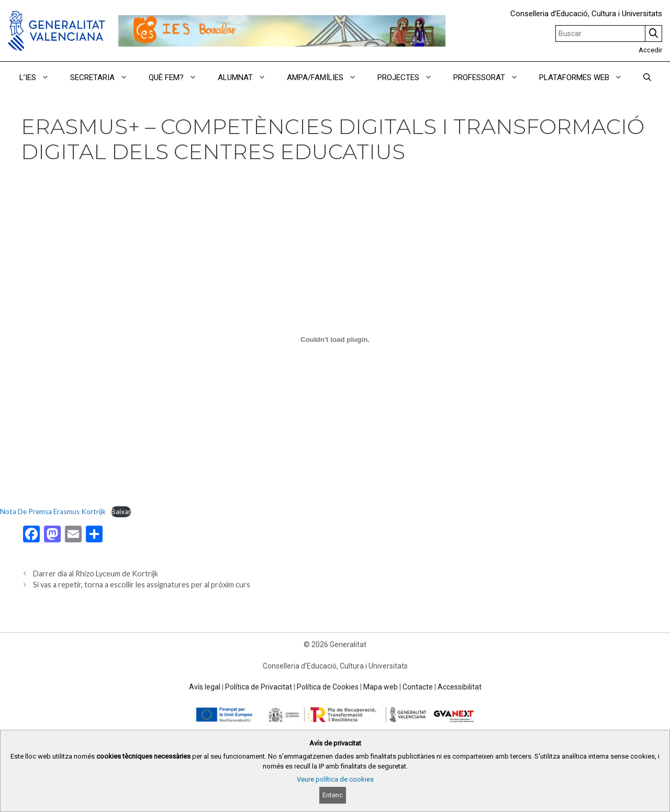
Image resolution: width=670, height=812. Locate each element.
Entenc (333, 795)
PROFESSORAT (491, 77)
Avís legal (205, 687)
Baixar (121, 511)
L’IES (40, 77)
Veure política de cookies (335, 779)
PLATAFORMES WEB (586, 77)
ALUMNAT (247, 77)
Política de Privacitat (259, 687)
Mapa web (381, 687)
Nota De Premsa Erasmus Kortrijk (53, 511)
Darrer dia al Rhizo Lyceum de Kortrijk (96, 574)
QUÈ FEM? (178, 77)
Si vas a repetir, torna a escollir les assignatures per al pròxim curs (142, 585)
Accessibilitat (460, 687)
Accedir (650, 50)
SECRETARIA (104, 77)
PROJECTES (410, 77)
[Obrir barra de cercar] (647, 77)
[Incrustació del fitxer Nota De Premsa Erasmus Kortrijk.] (335, 339)
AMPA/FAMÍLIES (327, 77)
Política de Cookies (328, 687)
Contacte (418, 687)
